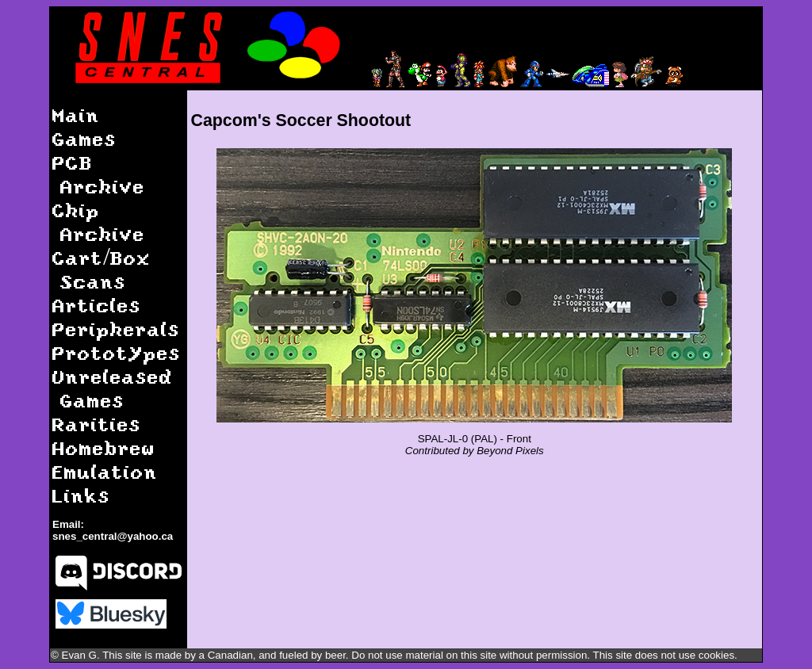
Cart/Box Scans (101, 269)
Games (84, 138)
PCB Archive (99, 174)
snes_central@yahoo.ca (113, 536)
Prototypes (117, 352)
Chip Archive (99, 222)
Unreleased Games (113, 388)
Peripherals (116, 329)
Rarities (97, 424)
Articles (97, 305)
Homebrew (104, 447)
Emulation (105, 471)
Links (81, 495)
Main (76, 115)
